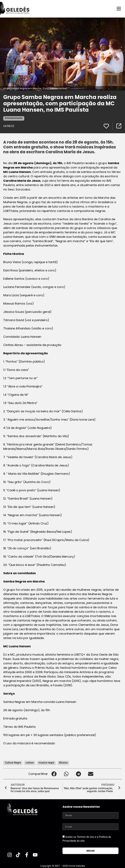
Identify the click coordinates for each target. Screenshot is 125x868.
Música (63, 762)
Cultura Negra (13, 762)
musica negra (46, 762)
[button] (54, 774)
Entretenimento (14, 118)
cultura (30, 762)
